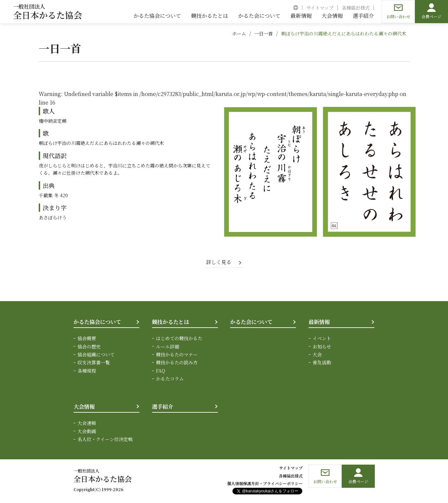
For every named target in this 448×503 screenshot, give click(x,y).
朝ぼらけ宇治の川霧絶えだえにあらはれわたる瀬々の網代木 (344, 33)
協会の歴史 (89, 347)
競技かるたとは (171, 322)
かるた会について (251, 322)
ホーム (239, 33)
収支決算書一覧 (94, 363)
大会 (317, 355)
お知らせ (322, 347)
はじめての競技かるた (179, 339)
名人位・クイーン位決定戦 (105, 439)
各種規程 (87, 371)
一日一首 (264, 33)
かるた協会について (97, 322)
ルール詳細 (168, 347)
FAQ (161, 371)
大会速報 (87, 424)
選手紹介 (163, 407)
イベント (322, 339)
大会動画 (87, 432)
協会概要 (87, 339)
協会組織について (96, 355)
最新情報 (319, 322)
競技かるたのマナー (177, 355)
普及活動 (322, 363)
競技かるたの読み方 (177, 363)
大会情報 (84, 407)
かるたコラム (170, 379)
